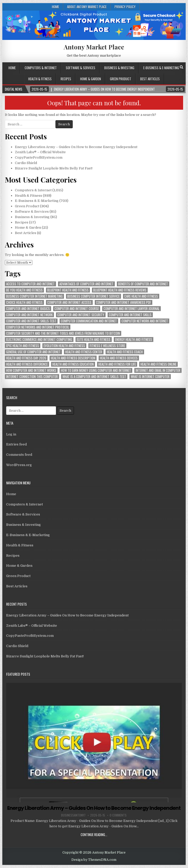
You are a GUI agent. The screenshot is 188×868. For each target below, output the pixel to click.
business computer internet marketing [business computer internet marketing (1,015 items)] (34, 296)
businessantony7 (73, 815)
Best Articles (150, 79)
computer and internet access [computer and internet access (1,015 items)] (69, 302)
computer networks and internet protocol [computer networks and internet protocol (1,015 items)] (38, 327)
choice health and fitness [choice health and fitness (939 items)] (24, 302)
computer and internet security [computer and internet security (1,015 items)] (81, 315)
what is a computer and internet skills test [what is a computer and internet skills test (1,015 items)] (94, 377)
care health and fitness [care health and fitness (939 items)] (141, 296)
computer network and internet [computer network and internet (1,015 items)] (145, 321)
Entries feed (16, 444)
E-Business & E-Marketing (161, 68)
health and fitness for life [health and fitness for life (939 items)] (117, 364)
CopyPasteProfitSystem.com (39, 157)
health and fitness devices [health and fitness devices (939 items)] (119, 358)
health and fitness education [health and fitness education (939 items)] (73, 364)
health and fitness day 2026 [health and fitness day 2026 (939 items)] (26, 358)
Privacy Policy (125, 7)
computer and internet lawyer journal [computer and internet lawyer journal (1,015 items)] (131, 309)
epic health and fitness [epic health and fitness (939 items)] (23, 346)
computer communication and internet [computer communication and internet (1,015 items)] (89, 321)
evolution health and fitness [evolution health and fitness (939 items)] (64, 346)
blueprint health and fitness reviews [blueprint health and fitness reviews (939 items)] (120, 290)
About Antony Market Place (87, 7)
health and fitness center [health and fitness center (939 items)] (84, 352)
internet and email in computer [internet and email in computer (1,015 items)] (158, 370)
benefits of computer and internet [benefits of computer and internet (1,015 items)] (143, 284)
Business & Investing (119, 68)
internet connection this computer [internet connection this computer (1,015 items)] (32, 377)
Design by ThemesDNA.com (94, 860)
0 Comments (118, 815)
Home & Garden (91, 79)
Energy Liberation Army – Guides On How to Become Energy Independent (76, 147)
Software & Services (81, 68)
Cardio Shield (26, 163)
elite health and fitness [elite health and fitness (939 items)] (94, 340)
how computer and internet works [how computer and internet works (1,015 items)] (31, 370)
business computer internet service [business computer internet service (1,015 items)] (93, 296)
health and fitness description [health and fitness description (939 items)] (73, 358)
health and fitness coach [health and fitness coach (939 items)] (125, 352)
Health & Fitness (40, 79)
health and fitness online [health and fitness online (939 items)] (158, 364)
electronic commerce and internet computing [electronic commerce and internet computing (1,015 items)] (39, 340)
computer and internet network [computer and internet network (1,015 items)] (29, 315)
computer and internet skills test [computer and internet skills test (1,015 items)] (31, 321)
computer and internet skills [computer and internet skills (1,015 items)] (130, 315)
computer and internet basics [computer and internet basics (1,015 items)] (28, 309)
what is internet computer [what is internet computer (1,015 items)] (150, 377)
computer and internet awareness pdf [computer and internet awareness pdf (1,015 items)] (124, 302)
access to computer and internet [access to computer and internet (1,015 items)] (30, 284)
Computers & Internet (41, 68)
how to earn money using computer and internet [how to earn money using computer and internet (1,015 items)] (96, 370)
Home (55, 7)
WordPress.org (19, 465)
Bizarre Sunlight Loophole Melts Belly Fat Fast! (54, 168)
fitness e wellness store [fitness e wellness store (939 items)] (107, 346)
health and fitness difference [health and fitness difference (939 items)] (27, 364)
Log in (11, 434)
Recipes (66, 79)
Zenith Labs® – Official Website (40, 152)
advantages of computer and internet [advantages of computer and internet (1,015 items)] (86, 284)
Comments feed (19, 455)
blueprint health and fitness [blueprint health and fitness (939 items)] (68, 290)
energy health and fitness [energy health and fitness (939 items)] (134, 340)
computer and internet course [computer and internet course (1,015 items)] (77, 309)
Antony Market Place (94, 47)
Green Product (121, 79)
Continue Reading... (94, 835)
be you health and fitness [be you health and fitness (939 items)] (24, 290)
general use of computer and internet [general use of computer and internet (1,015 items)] (33, 352)
